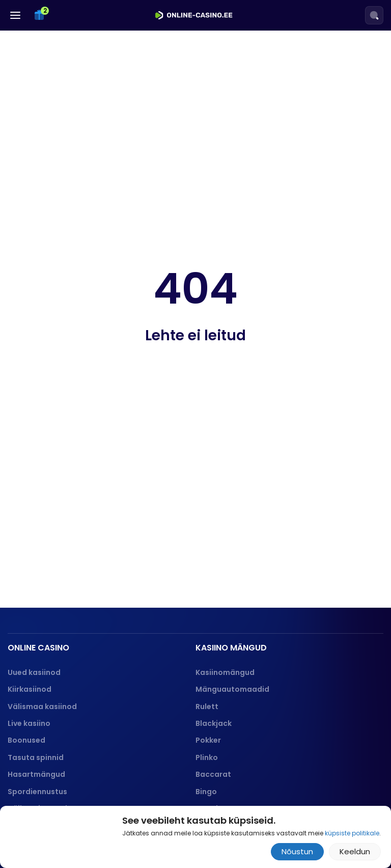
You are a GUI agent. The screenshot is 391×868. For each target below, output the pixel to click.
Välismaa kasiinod (42, 707)
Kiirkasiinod (30, 689)
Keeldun (355, 851)
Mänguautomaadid (232, 689)
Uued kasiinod (34, 672)
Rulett (207, 707)
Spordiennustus (37, 792)
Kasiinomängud (225, 672)
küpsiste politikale (352, 833)
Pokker (208, 740)
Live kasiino (29, 723)
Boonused (26, 740)
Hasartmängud (36, 774)
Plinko (207, 757)
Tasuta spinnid (36, 757)
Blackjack (214, 723)
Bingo (206, 792)
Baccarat (213, 774)
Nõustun (297, 851)
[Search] (374, 15)
